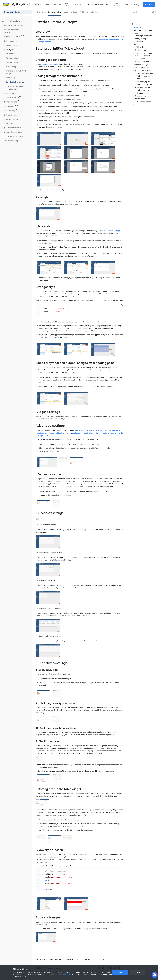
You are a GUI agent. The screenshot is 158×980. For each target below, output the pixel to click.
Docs (107, 4)
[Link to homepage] (20, 4)
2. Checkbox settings (143, 70)
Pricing (137, 4)
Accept (120, 972)
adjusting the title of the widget (90, 430)
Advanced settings (141, 65)
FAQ (97, 12)
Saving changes (140, 105)
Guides (65, 12)
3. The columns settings (144, 73)
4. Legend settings (142, 62)
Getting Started (40, 12)
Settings (137, 44)
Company (89, 4)
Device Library (117, 4)
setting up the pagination (82, 433)
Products (46, 4)
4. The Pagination (142, 93)
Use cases (70, 959)
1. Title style (139, 47)
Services (56, 4)
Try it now (150, 4)
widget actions (45, 42)
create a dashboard (50, 64)
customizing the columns (61, 433)
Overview (137, 27)
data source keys (116, 39)
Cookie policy (21, 969)
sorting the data (100, 433)
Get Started (41, 959)
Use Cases (66, 4)
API (92, 12)
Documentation (54, 12)
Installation (74, 12)
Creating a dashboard (143, 36)
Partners (99, 4)
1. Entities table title (142, 67)
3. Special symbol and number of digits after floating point (144, 56)
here (67, 419)
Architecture (85, 12)
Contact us (99, 959)
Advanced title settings (111, 231)
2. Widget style (141, 50)
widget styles (103, 39)
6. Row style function (143, 102)
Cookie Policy (66, 974)
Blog (127, 4)
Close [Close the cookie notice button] (137, 972)
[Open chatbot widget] (155, 975)
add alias (50, 190)
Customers (77, 4)
